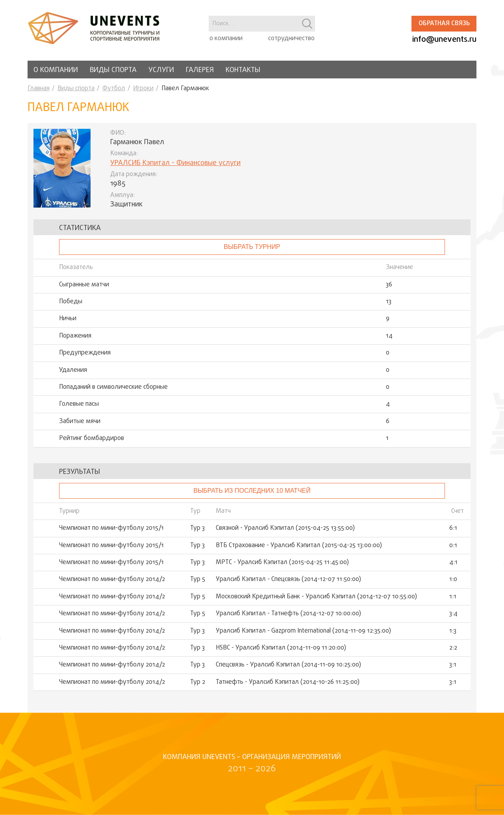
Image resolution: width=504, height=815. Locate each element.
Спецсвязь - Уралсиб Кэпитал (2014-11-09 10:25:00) (288, 665)
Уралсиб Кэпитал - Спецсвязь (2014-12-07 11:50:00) (288, 579)
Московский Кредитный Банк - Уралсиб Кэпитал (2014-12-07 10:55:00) (316, 597)
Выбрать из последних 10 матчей (252, 491)
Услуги (161, 70)
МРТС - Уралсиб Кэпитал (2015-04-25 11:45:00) (282, 563)
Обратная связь (444, 24)
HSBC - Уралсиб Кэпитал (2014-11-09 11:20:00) (281, 648)
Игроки (143, 89)
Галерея (200, 70)
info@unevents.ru (444, 40)
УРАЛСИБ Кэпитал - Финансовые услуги (175, 163)
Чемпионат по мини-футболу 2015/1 (111, 528)
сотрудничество (291, 39)
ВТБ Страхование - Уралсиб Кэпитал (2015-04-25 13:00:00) (299, 546)
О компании (56, 70)
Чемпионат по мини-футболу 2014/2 (112, 579)
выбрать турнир (252, 247)
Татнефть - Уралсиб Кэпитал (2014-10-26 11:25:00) (288, 682)
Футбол (114, 89)
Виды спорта (113, 70)
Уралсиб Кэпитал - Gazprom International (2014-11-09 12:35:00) (303, 631)
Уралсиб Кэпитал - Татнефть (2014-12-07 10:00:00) (288, 614)
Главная (39, 89)
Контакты (243, 70)
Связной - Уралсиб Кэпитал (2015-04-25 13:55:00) (285, 528)
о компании (226, 39)
